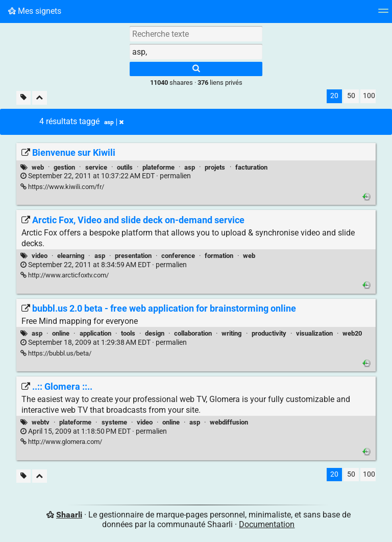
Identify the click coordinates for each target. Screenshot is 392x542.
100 (369, 96)
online (61, 333)
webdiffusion (229, 422)
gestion (64, 167)
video (40, 256)
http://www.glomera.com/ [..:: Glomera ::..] (61, 442)
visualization (314, 333)
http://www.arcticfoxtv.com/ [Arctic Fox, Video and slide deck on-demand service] (65, 275)
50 (351, 96)
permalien (106, 176)
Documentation (267, 524)
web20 (352, 333)
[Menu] (383, 14)
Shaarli (69, 515)
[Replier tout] (40, 98)
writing (231, 333)
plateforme (158, 167)
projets (215, 167)
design (155, 333)
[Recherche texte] (196, 34)
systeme (114, 422)
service (96, 167)
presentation (133, 256)
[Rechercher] (196, 69)
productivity (269, 333)
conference (178, 256)
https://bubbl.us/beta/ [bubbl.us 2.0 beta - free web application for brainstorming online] (56, 353)
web (38, 167)
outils (125, 167)
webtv (41, 422)
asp (190, 167)
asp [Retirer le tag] (114, 122)
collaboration (193, 333)
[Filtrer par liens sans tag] (23, 98)
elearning (71, 256)
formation (219, 256)
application (95, 333)
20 (334, 96)
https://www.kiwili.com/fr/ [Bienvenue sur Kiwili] (62, 187)
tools (128, 333)
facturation (251, 167)
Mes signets (35, 11)
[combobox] (196, 52)
